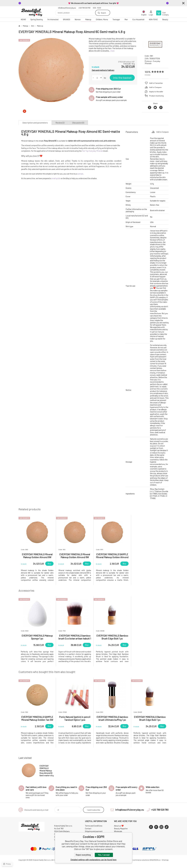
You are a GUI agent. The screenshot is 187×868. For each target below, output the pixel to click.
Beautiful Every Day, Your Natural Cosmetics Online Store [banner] (33, 12)
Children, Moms (102, 19)
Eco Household (138, 19)
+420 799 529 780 (84, 8)
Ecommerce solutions (140, 860)
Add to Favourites (156, 83)
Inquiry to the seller (156, 92)
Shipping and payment (94, 831)
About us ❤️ (119, 826)
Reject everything (83, 855)
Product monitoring (156, 96)
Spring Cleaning (37, 19)
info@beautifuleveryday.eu (67, 8)
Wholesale (118, 831)
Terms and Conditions (94, 826)
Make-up (40, 26)
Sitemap (165, 860)
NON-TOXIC (153, 19)
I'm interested (53, 19)
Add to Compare (155, 87)
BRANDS (67, 19)
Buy (49, 564)
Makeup (88, 19)
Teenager (116, 19)
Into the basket (122, 78)
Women (78, 19)
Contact (88, 828)
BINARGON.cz (155, 860)
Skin (33, 26)
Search (103, 13)
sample (80, 174)
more (112, 51)
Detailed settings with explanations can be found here (93, 860)
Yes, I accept (104, 855)
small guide (56, 178)
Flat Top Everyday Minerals (92, 151)
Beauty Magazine (121, 828)
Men (126, 19)
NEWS (23, 19)
